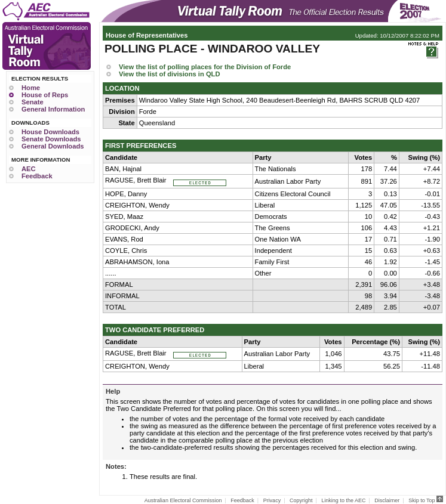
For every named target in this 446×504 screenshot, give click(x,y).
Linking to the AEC (343, 500)
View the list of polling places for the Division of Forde (205, 67)
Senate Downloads (51, 139)
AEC (29, 169)
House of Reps (45, 95)
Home (31, 88)
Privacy (272, 500)
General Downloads (53, 146)
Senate (33, 102)
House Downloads (50, 132)
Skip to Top (426, 500)
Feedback (37, 176)
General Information (53, 109)
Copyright (301, 500)
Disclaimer (387, 500)
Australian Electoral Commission (183, 500)
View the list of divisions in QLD (170, 74)
